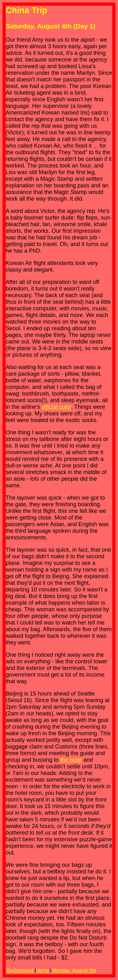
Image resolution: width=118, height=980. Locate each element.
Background (20, 970)
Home (43, 970)
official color (57, 407)
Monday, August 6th (74, 970)
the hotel (71, 760)
